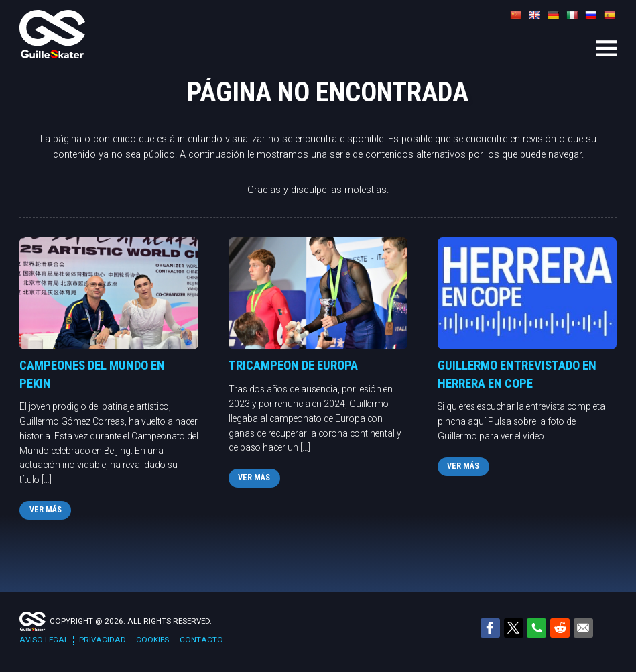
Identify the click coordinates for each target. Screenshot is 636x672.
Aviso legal (44, 640)
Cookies (152, 640)
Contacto (201, 640)
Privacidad (103, 640)
